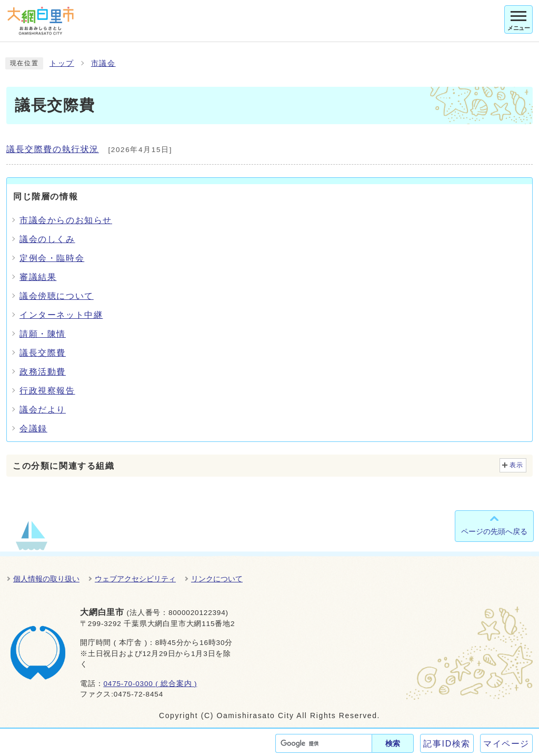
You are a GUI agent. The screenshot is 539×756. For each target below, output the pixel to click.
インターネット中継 (61, 315)
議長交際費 (43, 353)
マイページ (506, 744)
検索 (393, 743)
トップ (62, 63)
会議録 (33, 429)
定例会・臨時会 (52, 258)
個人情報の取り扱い (46, 579)
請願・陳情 (43, 334)
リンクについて (217, 579)
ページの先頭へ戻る (494, 531)
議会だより (43, 410)
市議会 (103, 63)
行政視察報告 (47, 391)
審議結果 (38, 277)
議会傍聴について (57, 296)
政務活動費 (43, 372)
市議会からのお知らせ (66, 220)
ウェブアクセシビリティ (135, 579)
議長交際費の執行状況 (53, 149)
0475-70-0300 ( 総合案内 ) (150, 684)
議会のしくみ (47, 239)
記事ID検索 (447, 744)
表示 (517, 465)
